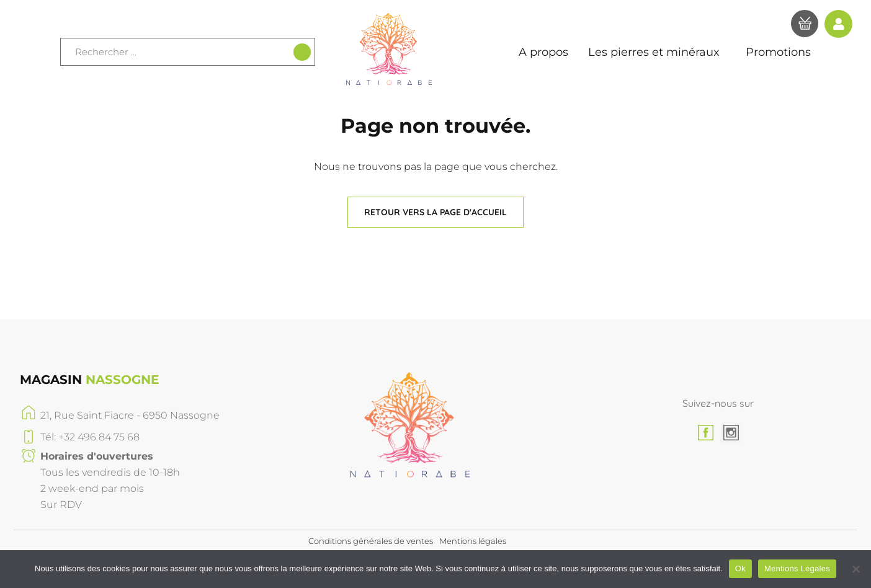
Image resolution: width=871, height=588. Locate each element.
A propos (543, 52)
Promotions (778, 52)
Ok (740, 568)
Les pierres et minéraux (657, 52)
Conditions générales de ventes (371, 541)
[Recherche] (302, 52)
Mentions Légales (797, 568)
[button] (435, 212)
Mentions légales (473, 541)
